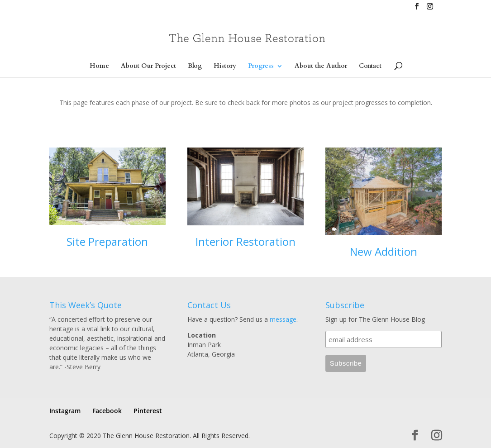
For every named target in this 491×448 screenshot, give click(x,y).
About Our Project (148, 67)
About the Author (321, 67)
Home (99, 67)
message (283, 319)
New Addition (384, 251)
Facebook (107, 411)
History (225, 67)
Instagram (65, 411)
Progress (261, 67)
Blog (195, 67)
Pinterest (148, 411)
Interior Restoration (245, 241)
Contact (370, 67)
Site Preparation (107, 241)
